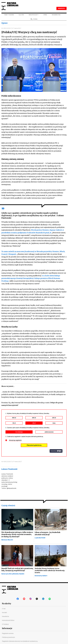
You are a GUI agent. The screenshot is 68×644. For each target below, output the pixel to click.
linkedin (44, 603)
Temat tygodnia (9, 18)
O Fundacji (5, 628)
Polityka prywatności (8, 641)
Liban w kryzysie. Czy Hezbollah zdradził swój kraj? (48, 537)
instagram (31, 603)
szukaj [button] (35, 22)
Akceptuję (15, 443)
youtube (24, 603)
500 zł (14, 421)
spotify (50, 603)
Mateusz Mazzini (7, 543)
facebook (18, 603)
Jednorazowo (49, 435)
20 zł (34, 426)
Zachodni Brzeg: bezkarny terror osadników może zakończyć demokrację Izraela (50, 574)
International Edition (8, 624)
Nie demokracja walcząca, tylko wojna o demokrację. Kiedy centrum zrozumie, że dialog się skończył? (17, 538)
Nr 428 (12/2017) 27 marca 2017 (12, 31)
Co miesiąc (19, 435)
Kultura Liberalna (13, 8)
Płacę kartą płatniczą (34, 448)
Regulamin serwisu (8, 637)
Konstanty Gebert (41, 579)
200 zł (34, 421)
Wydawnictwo (56, 18)
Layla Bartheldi (40, 541)
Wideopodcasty (34, 18)
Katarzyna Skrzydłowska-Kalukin (13, 580)
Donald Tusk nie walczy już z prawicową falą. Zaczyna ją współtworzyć (13, 574)
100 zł (54, 421)
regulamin (19, 443)
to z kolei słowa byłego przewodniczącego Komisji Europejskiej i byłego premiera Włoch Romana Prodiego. (31, 282)
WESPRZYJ (61, 11)
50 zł (14, 426)
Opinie (45, 18)
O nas (4, 613)
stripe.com (56, 454)
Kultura (21, 18)
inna (54, 426)
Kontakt (4, 616)
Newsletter (5, 620)
